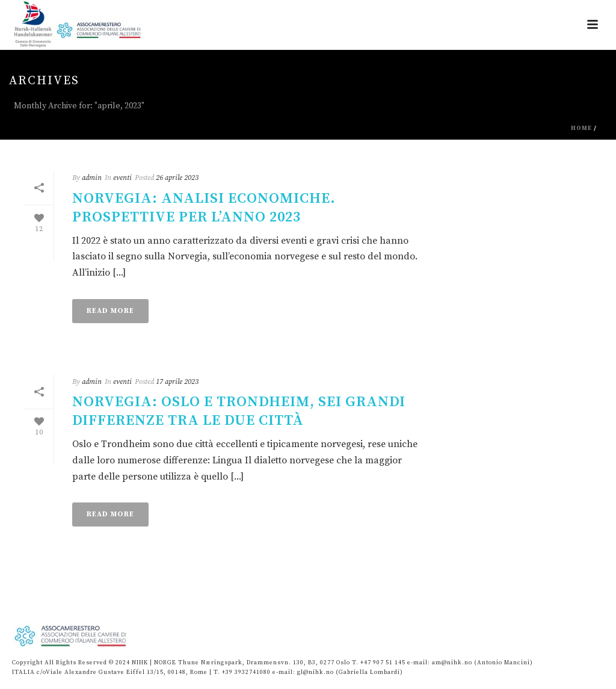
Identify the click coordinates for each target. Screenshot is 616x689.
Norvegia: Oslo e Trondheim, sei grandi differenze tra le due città (239, 411)
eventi (122, 178)
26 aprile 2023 (177, 178)
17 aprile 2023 (177, 382)
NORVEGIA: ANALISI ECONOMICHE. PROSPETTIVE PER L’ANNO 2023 (204, 208)
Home (581, 128)
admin (92, 178)
